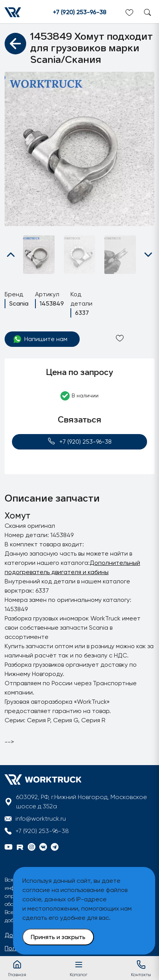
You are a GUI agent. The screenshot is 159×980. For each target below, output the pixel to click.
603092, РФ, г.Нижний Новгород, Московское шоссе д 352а (82, 802)
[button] (11, 255)
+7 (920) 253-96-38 (79, 12)
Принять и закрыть (58, 937)
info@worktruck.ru (41, 819)
